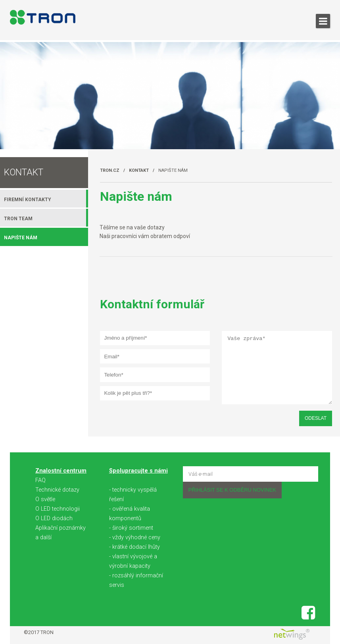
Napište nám (173, 170)
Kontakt (139, 170)
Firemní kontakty (28, 200)
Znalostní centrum (61, 471)
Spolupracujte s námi (138, 471)
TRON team (18, 219)
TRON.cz (110, 170)
